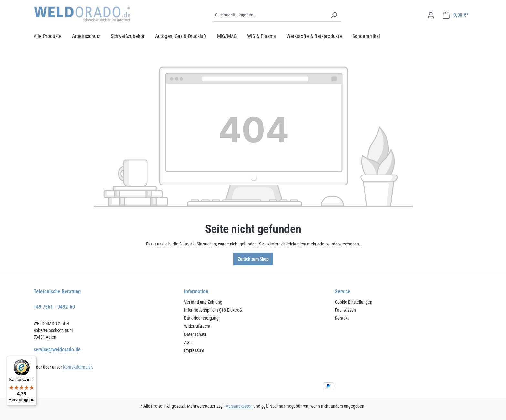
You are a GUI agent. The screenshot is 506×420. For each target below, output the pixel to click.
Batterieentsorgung (201, 318)
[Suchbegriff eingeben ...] (269, 15)
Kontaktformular (77, 367)
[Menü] (33, 360)
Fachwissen (345, 310)
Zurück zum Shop (253, 259)
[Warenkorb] (456, 15)
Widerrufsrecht (197, 326)
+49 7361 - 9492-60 (54, 307)
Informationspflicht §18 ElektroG (213, 310)
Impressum (194, 350)
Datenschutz (195, 334)
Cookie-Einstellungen (354, 302)
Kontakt (342, 318)
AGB (188, 342)
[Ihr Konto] (431, 15)
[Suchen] (334, 15)
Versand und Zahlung (203, 302)
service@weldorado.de (57, 350)
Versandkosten (239, 406)
